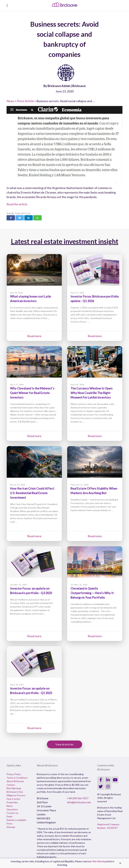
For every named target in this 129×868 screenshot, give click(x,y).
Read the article (17, 204)
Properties (12, 802)
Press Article (25, 101)
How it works (13, 799)
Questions (12, 809)
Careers (11, 785)
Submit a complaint (16, 820)
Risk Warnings (14, 788)
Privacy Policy (14, 774)
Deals (9, 816)
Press (10, 823)
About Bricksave (15, 781)
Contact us (12, 813)
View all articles (64, 744)
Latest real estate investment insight (65, 241)
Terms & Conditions (17, 778)
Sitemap (11, 827)
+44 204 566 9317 (78, 798)
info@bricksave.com (79, 802)
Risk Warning (99, 861)
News (10, 101)
